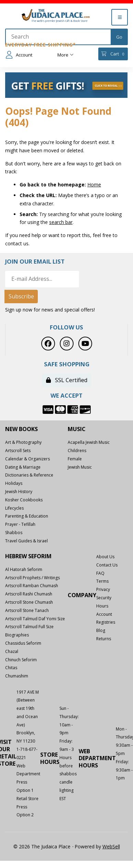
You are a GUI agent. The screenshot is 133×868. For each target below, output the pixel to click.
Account (19, 55)
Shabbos (14, 533)
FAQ (100, 573)
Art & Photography (23, 442)
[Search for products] (58, 37)
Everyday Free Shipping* (41, 45)
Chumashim (17, 676)
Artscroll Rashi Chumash (29, 594)
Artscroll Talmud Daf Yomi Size (35, 619)
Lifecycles (14, 508)
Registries (106, 622)
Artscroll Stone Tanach (27, 610)
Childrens (77, 451)
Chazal (12, 651)
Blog (101, 630)
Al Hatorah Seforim (24, 569)
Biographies (17, 635)
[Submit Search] (119, 37)
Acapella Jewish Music (89, 442)
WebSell (111, 846)
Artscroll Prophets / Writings (32, 578)
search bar (61, 222)
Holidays (14, 483)
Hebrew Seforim (28, 556)
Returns (104, 639)
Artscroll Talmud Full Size (29, 627)
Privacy (103, 589)
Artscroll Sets (18, 451)
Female (75, 459)
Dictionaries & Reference (29, 475)
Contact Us (107, 565)
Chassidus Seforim (23, 643)
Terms (102, 581)
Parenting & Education (27, 516)
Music (77, 429)
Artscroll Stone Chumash (29, 602)
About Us (105, 557)
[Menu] (120, 17)
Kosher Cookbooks (24, 500)
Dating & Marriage (23, 467)
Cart (113, 54)
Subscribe (21, 296)
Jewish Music (80, 467)
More (65, 55)
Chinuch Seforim (21, 660)
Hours (102, 606)
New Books (21, 429)
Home (94, 185)
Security (104, 598)
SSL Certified (67, 380)
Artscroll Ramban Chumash (32, 586)
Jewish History (19, 492)
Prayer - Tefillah (20, 524)
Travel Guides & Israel (26, 541)
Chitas (11, 668)
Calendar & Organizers (27, 459)
